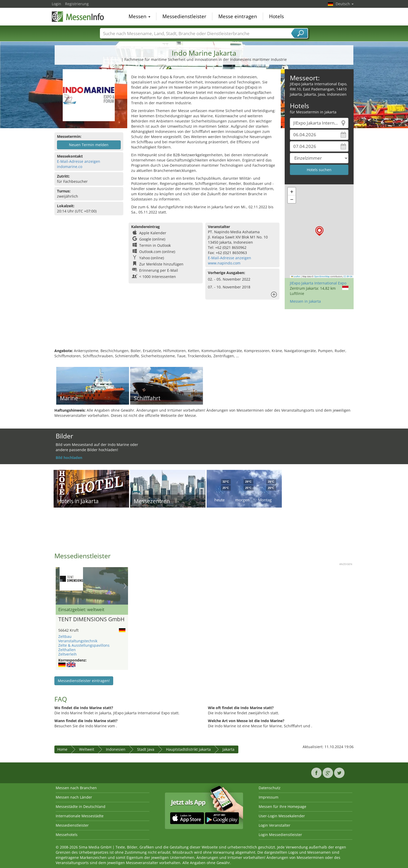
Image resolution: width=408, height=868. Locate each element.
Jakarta (228, 749)
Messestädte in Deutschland (81, 807)
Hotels (276, 17)
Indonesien (116, 749)
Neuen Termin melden (89, 145)
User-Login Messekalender (282, 816)
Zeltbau (65, 636)
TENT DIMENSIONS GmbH (91, 619)
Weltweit (87, 749)
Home (62, 749)
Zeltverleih (68, 654)
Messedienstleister (184, 17)
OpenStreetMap (322, 276)
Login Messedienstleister (280, 835)
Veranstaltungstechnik (78, 641)
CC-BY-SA (348, 276)
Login (56, 4)
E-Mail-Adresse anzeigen (79, 161)
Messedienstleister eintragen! (84, 681)
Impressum (269, 797)
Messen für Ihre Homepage (282, 807)
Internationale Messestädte (80, 816)
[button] (319, 231)
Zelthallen (67, 650)
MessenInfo (78, 16)
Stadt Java (146, 749)
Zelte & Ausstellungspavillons (84, 645)
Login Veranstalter (275, 825)
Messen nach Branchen (76, 788)
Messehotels (67, 835)
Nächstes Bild (125, 586)
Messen (139, 17)
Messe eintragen (238, 17)
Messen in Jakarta (305, 301)
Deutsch (345, 4)
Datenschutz (270, 788)
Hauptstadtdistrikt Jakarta (188, 749)
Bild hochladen (69, 458)
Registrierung (77, 4)
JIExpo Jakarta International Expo (318, 283)
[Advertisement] (204, 331)
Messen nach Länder (74, 797)
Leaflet (296, 276)
